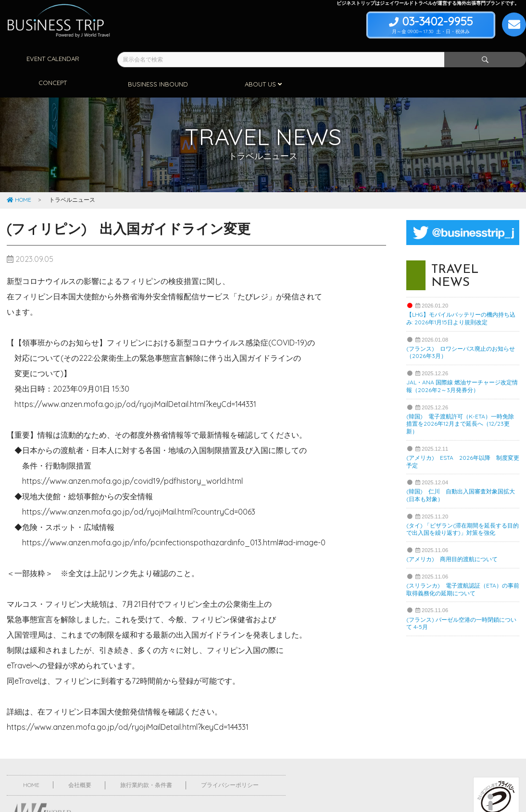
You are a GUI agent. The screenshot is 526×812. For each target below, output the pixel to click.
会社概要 (80, 759)
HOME (19, 174)
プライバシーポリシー (230, 759)
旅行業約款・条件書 (146, 759)
